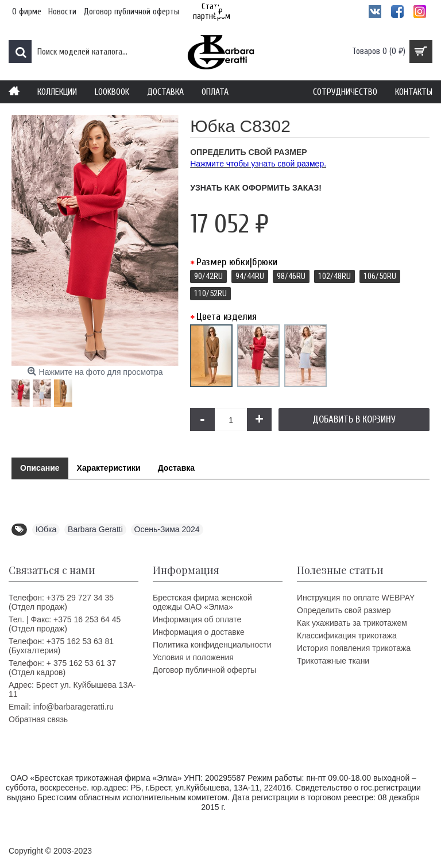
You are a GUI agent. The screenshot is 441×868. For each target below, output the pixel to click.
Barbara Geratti (95, 529)
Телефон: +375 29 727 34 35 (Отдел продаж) (61, 602)
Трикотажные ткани (333, 661)
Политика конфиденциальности (212, 645)
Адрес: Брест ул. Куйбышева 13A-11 (72, 689)
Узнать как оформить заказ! (256, 188)
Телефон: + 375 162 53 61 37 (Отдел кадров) (62, 668)
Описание (40, 468)
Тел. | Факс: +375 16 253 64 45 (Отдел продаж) (65, 624)
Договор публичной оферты (204, 670)
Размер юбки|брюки (237, 262)
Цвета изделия (227, 317)
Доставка (176, 468)
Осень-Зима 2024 (167, 529)
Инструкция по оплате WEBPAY (356, 598)
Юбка (46, 529)
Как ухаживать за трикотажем (352, 623)
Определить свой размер (344, 610)
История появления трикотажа (354, 648)
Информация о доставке (199, 632)
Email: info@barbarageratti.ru (61, 707)
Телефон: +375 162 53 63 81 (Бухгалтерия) (61, 646)
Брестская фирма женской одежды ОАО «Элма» (202, 602)
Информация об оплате (197, 619)
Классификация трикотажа (347, 635)
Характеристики (109, 468)
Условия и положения (193, 657)
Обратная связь (38, 719)
